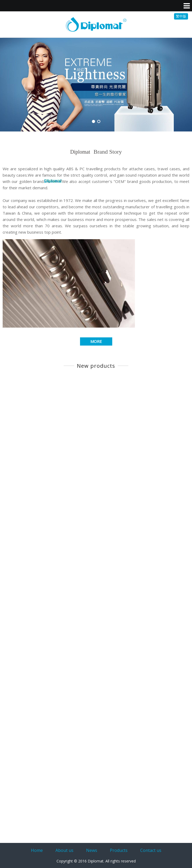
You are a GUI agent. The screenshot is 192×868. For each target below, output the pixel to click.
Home (37, 850)
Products (119, 850)
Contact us (151, 850)
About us (64, 850)
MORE (96, 341)
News (92, 850)
